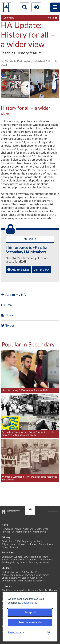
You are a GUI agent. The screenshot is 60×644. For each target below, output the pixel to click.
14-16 (25, 572)
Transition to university (37, 575)
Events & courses (34, 581)
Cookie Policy (29, 603)
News (18, 529)
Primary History (10, 547)
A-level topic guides (12, 575)
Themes (53, 590)
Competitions (46, 544)
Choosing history (11, 578)
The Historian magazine (14, 590)
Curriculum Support (12, 557)
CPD (17, 541)
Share (7, 315)
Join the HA (42, 270)
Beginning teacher (31, 541)
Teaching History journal (14, 563)
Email (7, 305)
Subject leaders (10, 544)
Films (21, 581)
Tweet (8, 326)
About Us (28, 529)
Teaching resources (39, 563)
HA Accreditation (28, 544)
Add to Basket (18, 270)
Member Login (23, 532)
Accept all (30, 612)
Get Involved (42, 529)
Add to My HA (13, 295)
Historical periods (11, 572)
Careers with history (32, 578)
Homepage (7, 529)
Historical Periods (38, 590)
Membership (39, 532)
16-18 (34, 572)
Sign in (30, 239)
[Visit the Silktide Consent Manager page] (48, 633)
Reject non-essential (30, 622)
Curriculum (7, 541)
